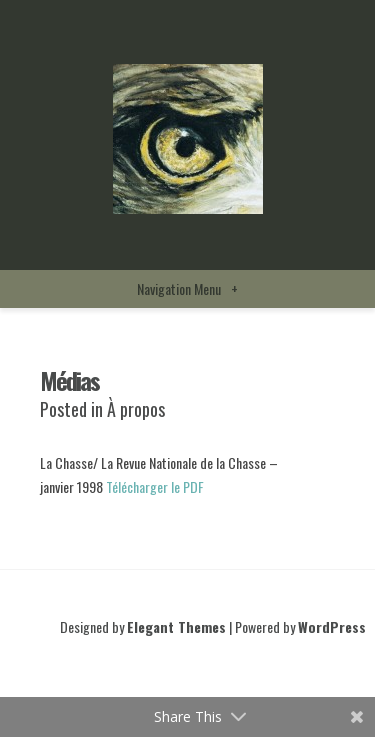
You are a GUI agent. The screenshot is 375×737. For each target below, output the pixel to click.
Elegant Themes (176, 626)
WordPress (332, 626)
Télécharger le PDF (155, 486)
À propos (136, 409)
